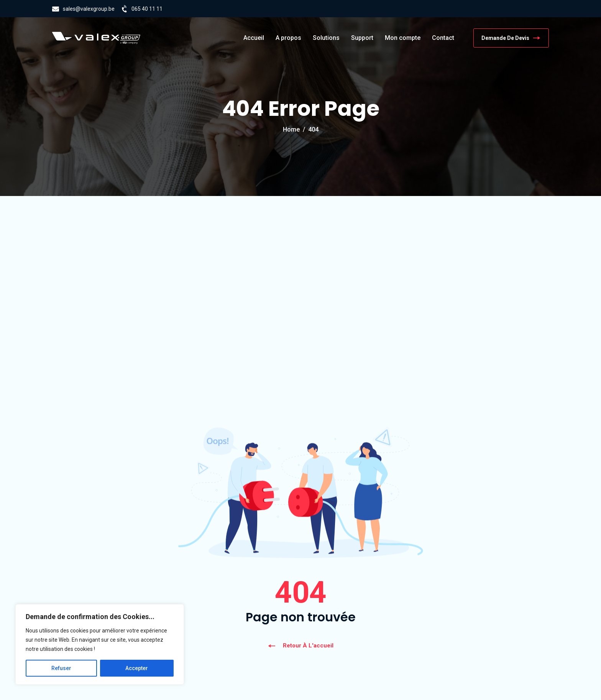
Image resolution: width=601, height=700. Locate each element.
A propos (288, 38)
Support (362, 38)
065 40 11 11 (147, 9)
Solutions (326, 38)
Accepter (137, 668)
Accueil (254, 38)
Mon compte (403, 38)
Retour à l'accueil (300, 646)
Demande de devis (511, 38)
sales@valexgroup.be (89, 9)
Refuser (61, 668)
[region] (100, 644)
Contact (443, 38)
